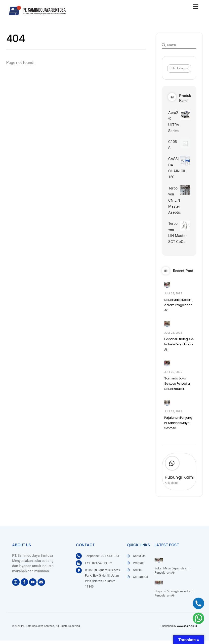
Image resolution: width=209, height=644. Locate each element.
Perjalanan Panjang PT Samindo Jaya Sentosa (178, 428)
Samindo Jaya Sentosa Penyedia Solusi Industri (177, 388)
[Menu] (196, 7)
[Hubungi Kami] (172, 469)
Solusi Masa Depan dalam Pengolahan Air (178, 309)
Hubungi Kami (180, 482)
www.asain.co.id (187, 630)
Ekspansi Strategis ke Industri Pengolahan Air (179, 348)
